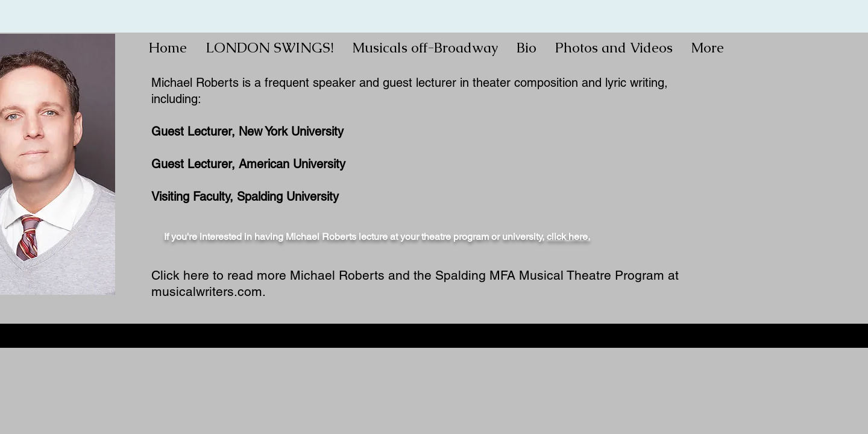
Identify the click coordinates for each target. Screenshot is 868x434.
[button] (425, 48)
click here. (568, 237)
